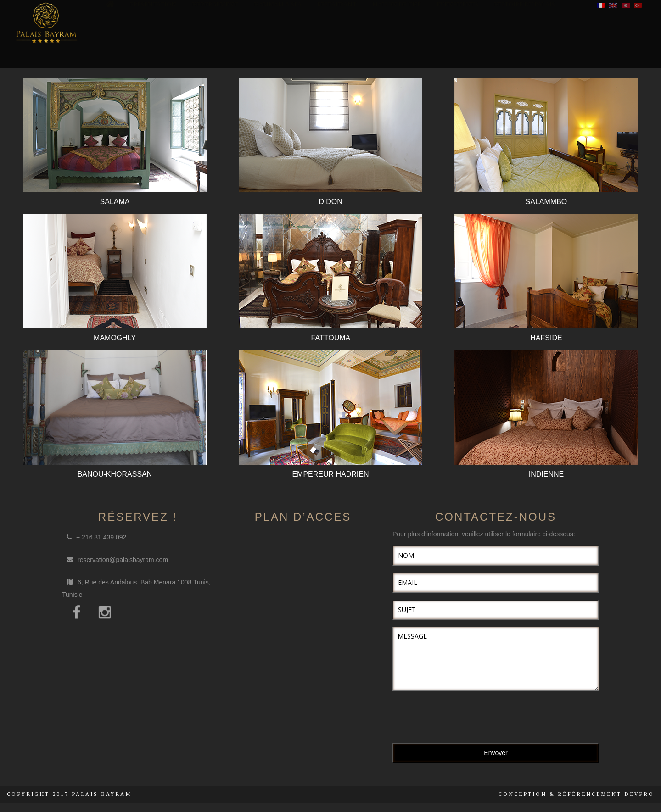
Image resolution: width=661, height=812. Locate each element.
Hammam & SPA (278, 48)
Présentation (153, 48)
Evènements (457, 48)
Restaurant (337, 48)
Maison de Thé (397, 48)
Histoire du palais (524, 48)
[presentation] (462, 718)
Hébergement (215, 48)
